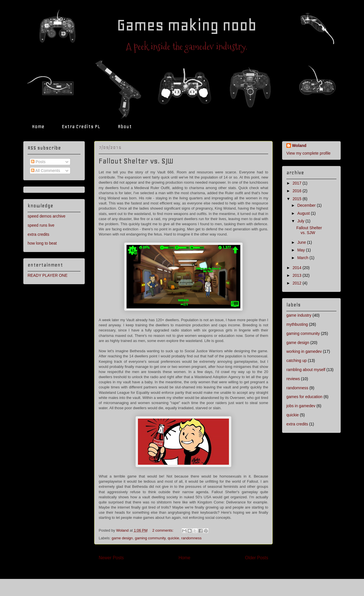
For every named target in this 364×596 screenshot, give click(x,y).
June (302, 242)
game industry (299, 315)
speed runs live (41, 225)
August (304, 213)
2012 (298, 283)
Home (38, 126)
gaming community (150, 538)
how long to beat (42, 243)
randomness (191, 538)
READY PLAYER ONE (47, 275)
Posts (38, 162)
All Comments (45, 171)
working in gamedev (304, 351)
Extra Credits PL (81, 126)
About (125, 126)
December (307, 205)
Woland (299, 146)
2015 (298, 199)
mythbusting (297, 324)
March (303, 258)
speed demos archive (46, 216)
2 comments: (163, 530)
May (301, 250)
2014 (298, 268)
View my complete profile (308, 153)
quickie (173, 538)
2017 (298, 183)
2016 (298, 191)
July (301, 221)
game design (122, 538)
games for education (304, 397)
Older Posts (257, 558)
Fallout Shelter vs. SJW (136, 161)
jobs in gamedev (301, 406)
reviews (293, 379)
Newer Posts (111, 558)
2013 (298, 275)
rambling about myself (306, 370)
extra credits (38, 234)
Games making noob (187, 25)
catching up (297, 361)
